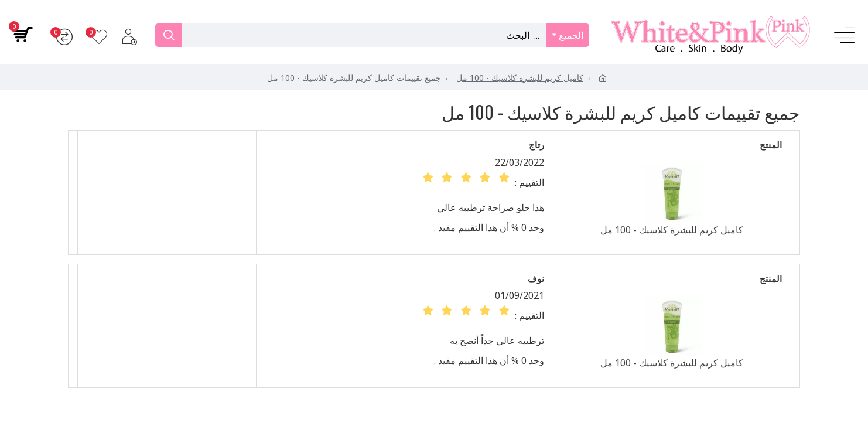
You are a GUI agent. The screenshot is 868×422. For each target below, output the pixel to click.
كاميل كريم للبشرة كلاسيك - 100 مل (520, 78)
